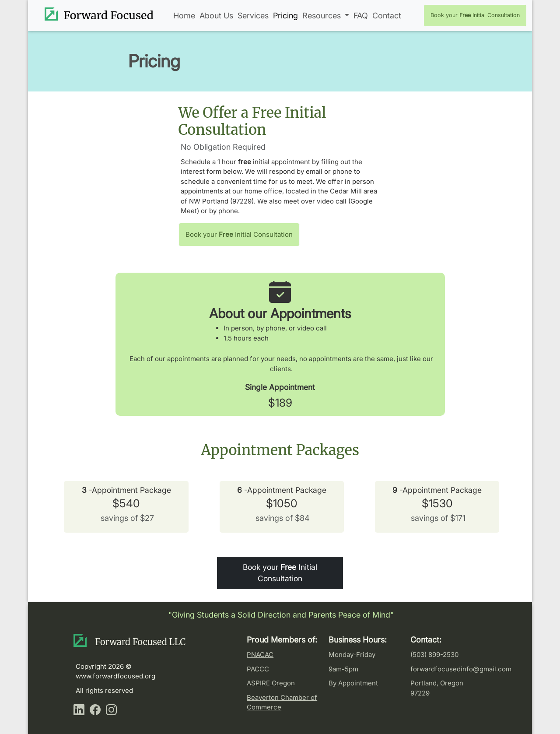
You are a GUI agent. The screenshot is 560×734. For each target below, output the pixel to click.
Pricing (285, 16)
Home (184, 16)
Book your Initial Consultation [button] (475, 15)
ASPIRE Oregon (271, 683)
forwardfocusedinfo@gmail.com (461, 669)
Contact (387, 16)
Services (253, 16)
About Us (216, 16)
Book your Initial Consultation (280, 573)
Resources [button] (323, 16)
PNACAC (260, 655)
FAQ (361, 16)
